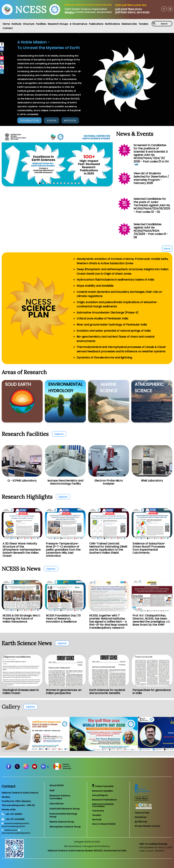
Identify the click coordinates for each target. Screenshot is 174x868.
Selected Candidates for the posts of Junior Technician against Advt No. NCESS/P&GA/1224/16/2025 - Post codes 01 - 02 (152, 205)
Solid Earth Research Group (65, 809)
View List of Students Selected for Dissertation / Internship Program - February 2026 (151, 178)
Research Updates (102, 791)
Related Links (129, 24)
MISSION (70, 120)
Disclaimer (141, 817)
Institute (16, 24)
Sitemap (141, 822)
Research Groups (58, 24)
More (167, 249)
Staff (52, 791)
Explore (59, 434)
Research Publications (104, 800)
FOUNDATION (29, 120)
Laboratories (56, 804)
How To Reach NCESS (104, 824)
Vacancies (98, 811)
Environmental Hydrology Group (63, 815)
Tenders (143, 24)
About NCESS (57, 785)
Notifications (112, 24)
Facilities (41, 24)
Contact (8, 28)
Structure (29, 24)
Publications (96, 24)
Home (6, 24)
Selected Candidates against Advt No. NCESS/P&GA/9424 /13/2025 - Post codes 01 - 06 (151, 231)
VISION (52, 120)
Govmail (97, 820)
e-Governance (79, 24)
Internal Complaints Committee (103, 805)
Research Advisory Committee (60, 797)
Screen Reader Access (147, 826)
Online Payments (103, 786)
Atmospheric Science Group (65, 827)
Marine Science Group (62, 822)
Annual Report (100, 795)
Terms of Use (142, 813)
